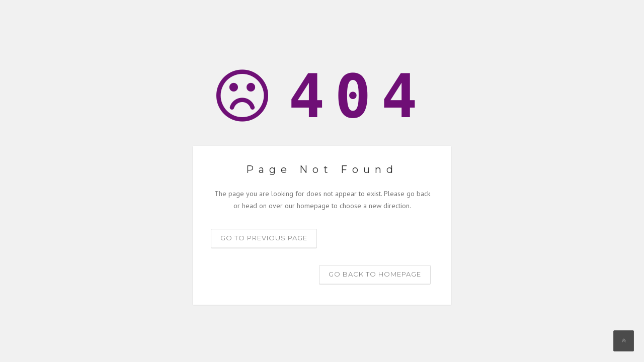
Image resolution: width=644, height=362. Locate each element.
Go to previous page (264, 238)
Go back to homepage (375, 274)
